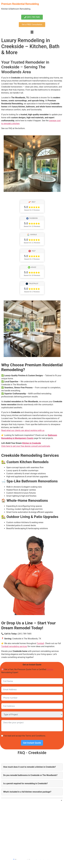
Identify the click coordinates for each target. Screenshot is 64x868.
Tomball (40, 643)
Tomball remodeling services (14, 646)
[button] (32, 32)
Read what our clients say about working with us (23, 430)
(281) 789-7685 (24, 634)
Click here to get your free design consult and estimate (26, 446)
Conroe (50, 669)
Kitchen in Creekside (32, 443)
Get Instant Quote (32, 743)
